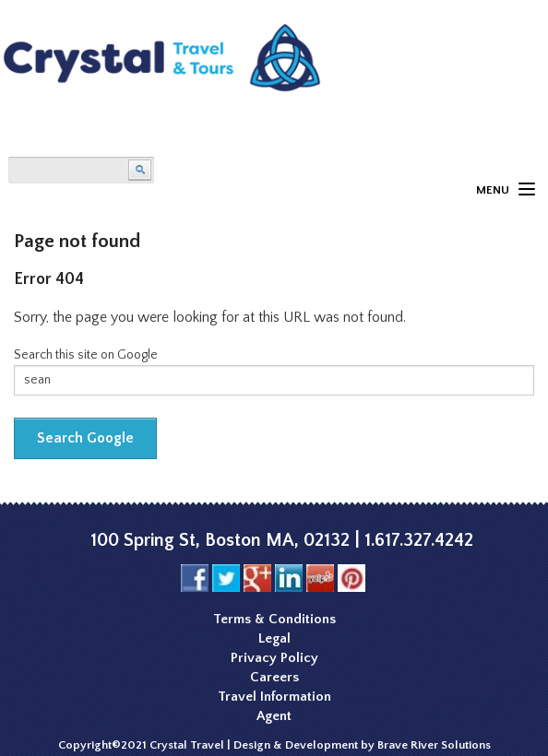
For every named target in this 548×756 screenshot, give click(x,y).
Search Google (85, 438)
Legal (274, 638)
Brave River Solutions (434, 745)
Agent (274, 716)
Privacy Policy (274, 658)
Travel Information (274, 697)
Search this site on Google (86, 355)
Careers (274, 677)
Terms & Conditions (274, 619)
